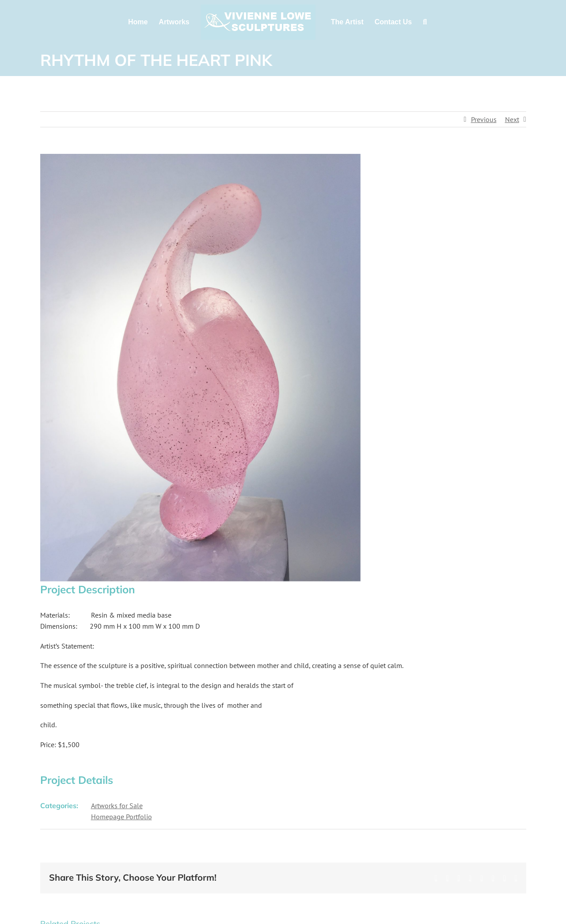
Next (512, 119)
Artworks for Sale (117, 806)
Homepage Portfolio (122, 817)
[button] (425, 22)
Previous (484, 119)
